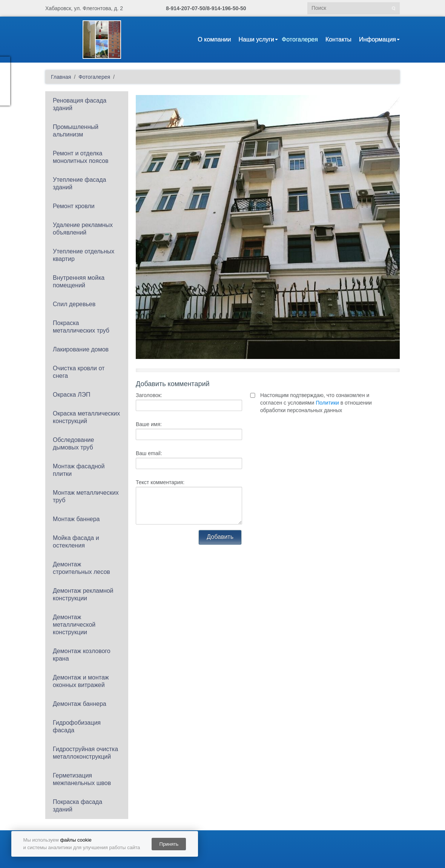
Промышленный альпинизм (76, 131)
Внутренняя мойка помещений (79, 281)
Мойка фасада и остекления (76, 542)
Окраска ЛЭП (71, 395)
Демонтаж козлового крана (82, 655)
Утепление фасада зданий (79, 183)
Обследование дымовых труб (73, 444)
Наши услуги (256, 39)
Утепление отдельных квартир (84, 255)
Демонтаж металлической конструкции (74, 625)
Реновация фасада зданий (80, 104)
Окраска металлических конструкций (86, 417)
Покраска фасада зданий (77, 806)
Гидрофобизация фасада (77, 726)
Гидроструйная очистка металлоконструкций (85, 753)
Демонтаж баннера (80, 704)
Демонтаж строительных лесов (81, 568)
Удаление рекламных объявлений (83, 229)
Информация (377, 39)
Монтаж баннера (76, 519)
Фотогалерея (300, 39)
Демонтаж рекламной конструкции (83, 594)
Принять (169, 844)
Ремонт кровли (74, 206)
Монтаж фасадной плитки (79, 470)
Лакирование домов (81, 349)
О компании (214, 39)
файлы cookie (76, 840)
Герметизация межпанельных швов (82, 779)
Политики (327, 403)
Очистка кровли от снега (79, 372)
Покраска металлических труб (81, 327)
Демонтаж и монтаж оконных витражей (81, 681)
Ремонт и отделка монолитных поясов (81, 157)
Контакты (338, 39)
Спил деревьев (74, 304)
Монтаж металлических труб (86, 496)
